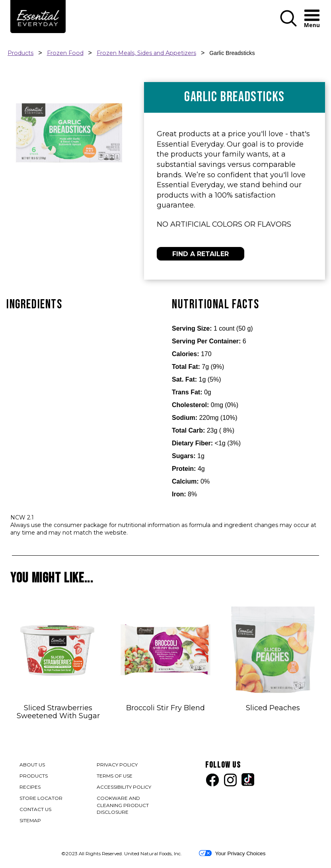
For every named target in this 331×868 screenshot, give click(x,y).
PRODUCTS (34, 776)
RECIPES (30, 787)
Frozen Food (65, 53)
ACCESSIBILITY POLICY (124, 788)
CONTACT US (35, 809)
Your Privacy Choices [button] (232, 853)
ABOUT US (32, 765)
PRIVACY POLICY (118, 765)
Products (20, 53)
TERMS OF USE (115, 777)
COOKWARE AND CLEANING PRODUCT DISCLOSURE (123, 806)
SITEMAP (30, 820)
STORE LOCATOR (41, 798)
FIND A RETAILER (201, 254)
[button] (288, 25)
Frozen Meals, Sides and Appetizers (146, 53)
